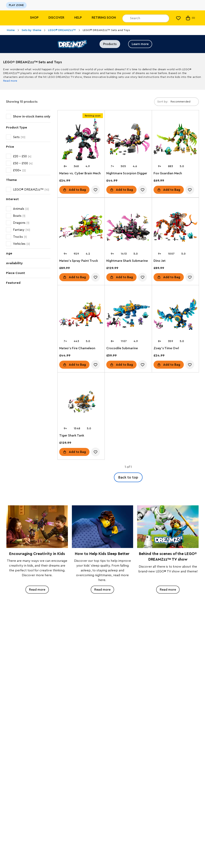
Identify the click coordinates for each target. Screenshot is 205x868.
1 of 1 (128, 467)
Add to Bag (77, 190)
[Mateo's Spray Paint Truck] (81, 228)
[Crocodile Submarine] (128, 315)
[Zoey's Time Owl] (175, 315)
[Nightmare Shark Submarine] (128, 228)
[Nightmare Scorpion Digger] (128, 140)
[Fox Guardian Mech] (175, 140)
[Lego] (12, 18)
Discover (56, 18)
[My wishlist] (178, 18)
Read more (10, 81)
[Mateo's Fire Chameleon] (81, 315)
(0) (190, 18)
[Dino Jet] (175, 228)
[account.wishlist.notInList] (95, 190)
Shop (34, 18)
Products (110, 44)
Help (78, 18)
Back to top (128, 477)
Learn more (140, 44)
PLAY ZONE (16, 5)
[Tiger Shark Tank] (81, 402)
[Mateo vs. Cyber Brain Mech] (81, 140)
